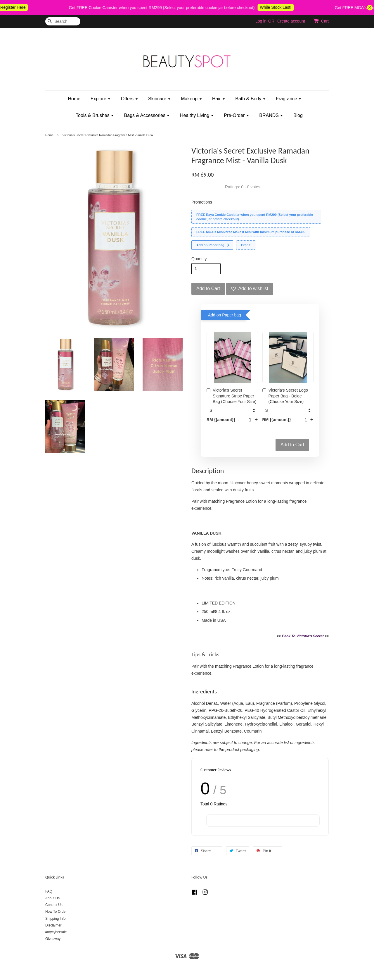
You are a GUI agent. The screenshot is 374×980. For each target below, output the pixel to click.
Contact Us (54, 905)
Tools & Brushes (95, 115)
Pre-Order (237, 115)
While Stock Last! (281, 7)
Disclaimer (53, 925)
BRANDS (271, 115)
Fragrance (289, 99)
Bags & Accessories (147, 115)
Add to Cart (292, 445)
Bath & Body (250, 99)
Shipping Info (55, 919)
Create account (291, 21)
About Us (52, 898)
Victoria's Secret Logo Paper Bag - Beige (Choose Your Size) (285, 396)
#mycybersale (56, 932)
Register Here (18, 7)
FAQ (49, 891)
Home (74, 99)
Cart (325, 21)
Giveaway (53, 939)
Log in (261, 21)
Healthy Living (197, 115)
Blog (298, 115)
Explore (101, 99)
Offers (130, 99)
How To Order (56, 912)
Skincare (160, 99)
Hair (219, 99)
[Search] (63, 21)
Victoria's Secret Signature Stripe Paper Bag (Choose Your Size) (231, 396)
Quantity (199, 259)
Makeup (191, 99)
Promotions (202, 202)
